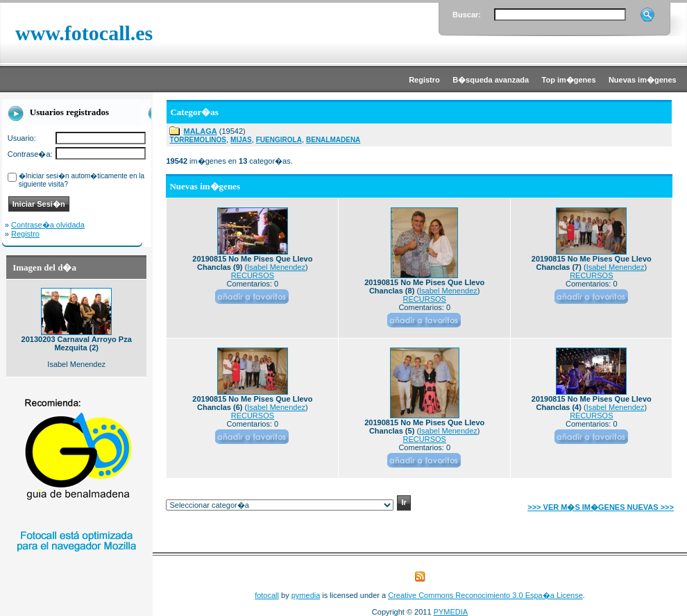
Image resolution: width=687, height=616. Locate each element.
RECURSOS (253, 275)
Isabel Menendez (276, 267)
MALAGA (200, 131)
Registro (25, 234)
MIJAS (241, 140)
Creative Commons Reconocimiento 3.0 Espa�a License (485, 595)
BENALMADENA (333, 140)
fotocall (267, 595)
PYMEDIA (451, 612)
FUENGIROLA (279, 140)
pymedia (306, 595)
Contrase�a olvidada (48, 225)
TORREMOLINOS (197, 140)
